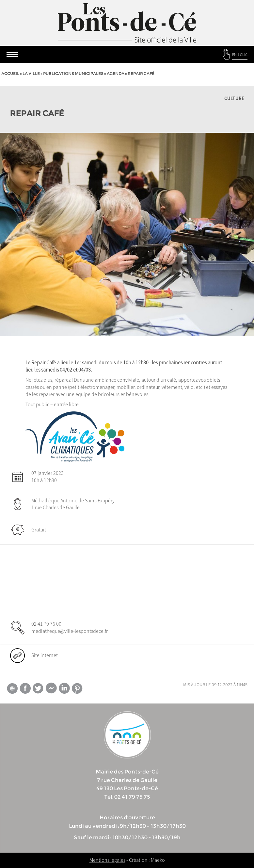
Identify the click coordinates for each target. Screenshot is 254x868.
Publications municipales (73, 73)
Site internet (45, 655)
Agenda (116, 73)
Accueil (10, 73)
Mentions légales (107, 860)
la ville (31, 73)
